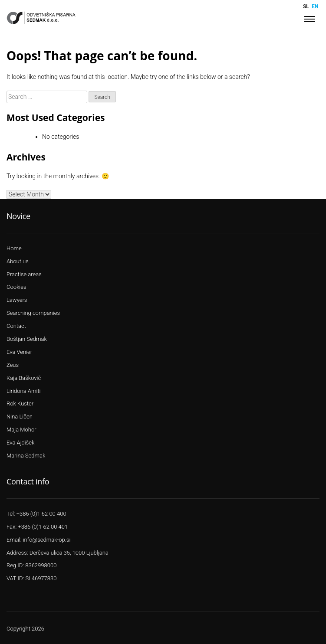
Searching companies (33, 313)
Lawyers (17, 300)
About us (18, 261)
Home (14, 248)
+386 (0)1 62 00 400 (41, 514)
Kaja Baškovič (24, 378)
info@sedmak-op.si (47, 540)
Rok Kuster (20, 404)
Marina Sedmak (26, 456)
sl (306, 7)
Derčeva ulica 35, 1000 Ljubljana (69, 553)
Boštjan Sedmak (27, 339)
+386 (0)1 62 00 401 (43, 527)
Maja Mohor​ (21, 430)
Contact (16, 326)
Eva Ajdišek (20, 443)
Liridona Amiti (24, 391)
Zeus (13, 365)
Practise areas (24, 274)
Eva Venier (19, 352)
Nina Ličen (20, 417)
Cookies (16, 287)
